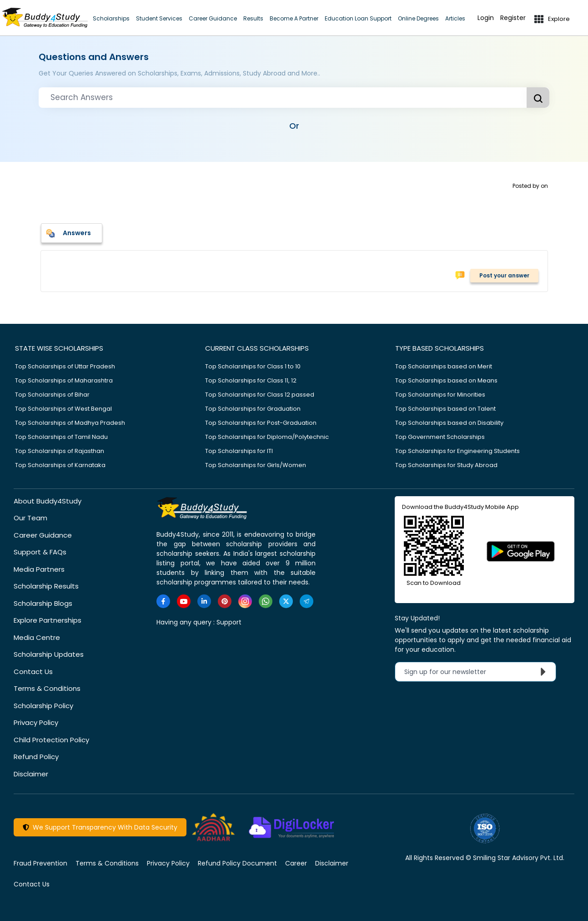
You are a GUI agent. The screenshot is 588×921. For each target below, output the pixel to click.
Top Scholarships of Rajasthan (60, 451)
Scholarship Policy (43, 706)
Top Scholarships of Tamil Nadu (61, 437)
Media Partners (39, 569)
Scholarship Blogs (43, 603)
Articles (455, 18)
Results (253, 18)
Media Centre (37, 637)
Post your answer (504, 275)
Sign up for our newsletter (477, 672)
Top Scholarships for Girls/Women (256, 465)
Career (296, 863)
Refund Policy (36, 757)
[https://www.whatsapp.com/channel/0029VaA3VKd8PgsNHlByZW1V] (266, 601)
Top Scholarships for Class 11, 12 (251, 380)
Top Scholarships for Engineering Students (457, 451)
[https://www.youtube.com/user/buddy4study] (184, 601)
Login (486, 18)
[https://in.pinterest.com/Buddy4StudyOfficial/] (225, 601)
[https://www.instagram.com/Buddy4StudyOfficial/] (245, 601)
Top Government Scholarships (440, 437)
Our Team (30, 518)
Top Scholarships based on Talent (445, 409)
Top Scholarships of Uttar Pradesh (65, 366)
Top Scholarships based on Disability (449, 423)
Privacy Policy (36, 722)
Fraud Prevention (40, 863)
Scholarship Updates (49, 654)
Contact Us (33, 672)
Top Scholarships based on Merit (444, 366)
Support (229, 622)
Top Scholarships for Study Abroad (446, 465)
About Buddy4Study (48, 501)
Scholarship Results (46, 586)
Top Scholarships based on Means (446, 380)
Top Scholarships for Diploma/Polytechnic (267, 437)
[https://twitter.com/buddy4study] (286, 601)
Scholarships (111, 18)
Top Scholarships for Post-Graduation (261, 423)
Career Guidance (213, 18)
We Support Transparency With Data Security (100, 827)
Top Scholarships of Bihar (52, 395)
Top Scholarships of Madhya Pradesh (70, 423)
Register (513, 18)
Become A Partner (294, 18)
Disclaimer (31, 774)
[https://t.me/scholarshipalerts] (307, 601)
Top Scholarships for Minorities (440, 395)
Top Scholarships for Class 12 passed (260, 395)
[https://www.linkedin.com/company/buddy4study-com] (204, 601)
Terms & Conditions (47, 688)
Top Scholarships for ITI (239, 451)
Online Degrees (418, 18)
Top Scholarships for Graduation (253, 409)
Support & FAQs (40, 552)
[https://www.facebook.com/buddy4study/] (163, 601)
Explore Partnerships (48, 620)
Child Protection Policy (51, 740)
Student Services (159, 18)
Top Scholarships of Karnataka (60, 465)
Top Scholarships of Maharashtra (64, 380)
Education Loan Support (358, 18)
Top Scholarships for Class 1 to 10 (253, 366)
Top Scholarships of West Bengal (63, 409)
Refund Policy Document (237, 863)
